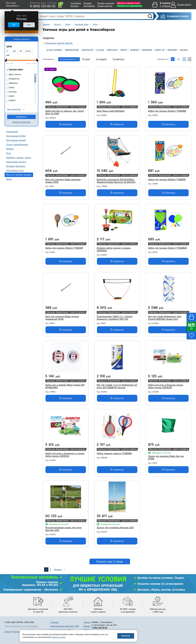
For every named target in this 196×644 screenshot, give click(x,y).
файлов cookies (59, 637)
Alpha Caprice (54, 50)
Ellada (100, 50)
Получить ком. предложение (130, 6)
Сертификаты (89, 6)
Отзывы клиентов (105, 6)
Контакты (75, 6)
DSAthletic (88, 50)
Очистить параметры (22, 122)
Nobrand (147, 50)
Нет (29, 25)
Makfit (124, 50)
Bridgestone (72, 50)
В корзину (66, 124)
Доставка (88, 3)
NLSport (135, 50)
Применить (21, 117)
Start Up (160, 50)
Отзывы (87, 622)
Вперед (58, 570)
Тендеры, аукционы (106, 3)
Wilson (184, 50)
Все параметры (14, 109)
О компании (76, 3)
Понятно (126, 636)
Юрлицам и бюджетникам (129, 3)
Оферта (8, 632)
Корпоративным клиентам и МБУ (65, 626)
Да (14, 25)
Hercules (112, 50)
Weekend (172, 50)
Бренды (87, 626)
